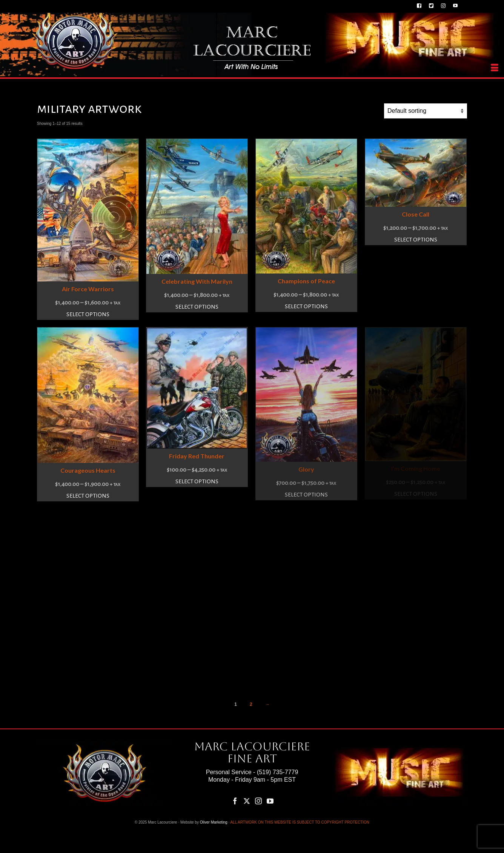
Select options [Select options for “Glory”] (306, 495)
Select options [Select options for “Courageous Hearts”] (88, 496)
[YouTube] (270, 801)
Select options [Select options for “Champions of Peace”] (306, 306)
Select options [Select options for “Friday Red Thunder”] (197, 481)
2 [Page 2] (251, 704)
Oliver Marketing (214, 822)
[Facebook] (235, 801)
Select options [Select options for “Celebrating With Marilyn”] (197, 307)
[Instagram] (258, 801)
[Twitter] (247, 801)
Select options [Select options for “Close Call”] (416, 240)
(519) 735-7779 (277, 772)
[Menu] (495, 68)
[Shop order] (426, 111)
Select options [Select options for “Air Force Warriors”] (88, 314)
